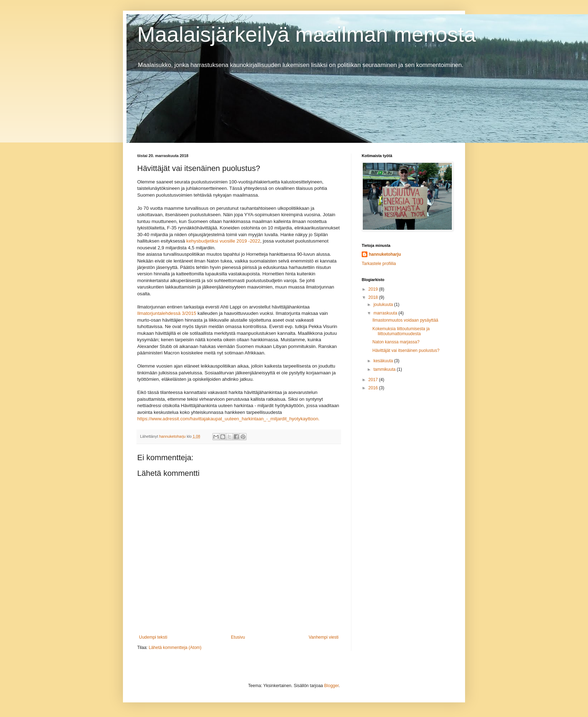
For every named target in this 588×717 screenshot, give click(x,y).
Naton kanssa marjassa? (396, 342)
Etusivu (238, 637)
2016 (374, 388)
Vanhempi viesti (324, 637)
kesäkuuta (384, 361)
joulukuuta (384, 305)
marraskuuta (386, 313)
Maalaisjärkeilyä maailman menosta (306, 34)
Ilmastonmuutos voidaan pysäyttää (405, 320)
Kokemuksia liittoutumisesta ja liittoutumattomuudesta (401, 331)
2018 (374, 297)
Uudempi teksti (153, 637)
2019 (374, 289)
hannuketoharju (385, 254)
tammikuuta (385, 369)
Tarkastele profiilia (379, 264)
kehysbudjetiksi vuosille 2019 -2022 (223, 241)
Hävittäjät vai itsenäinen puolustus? (406, 350)
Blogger (332, 686)
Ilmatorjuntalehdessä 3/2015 (167, 313)
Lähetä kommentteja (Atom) (175, 648)
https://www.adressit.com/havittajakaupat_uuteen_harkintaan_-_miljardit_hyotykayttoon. (228, 419)
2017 (374, 380)
